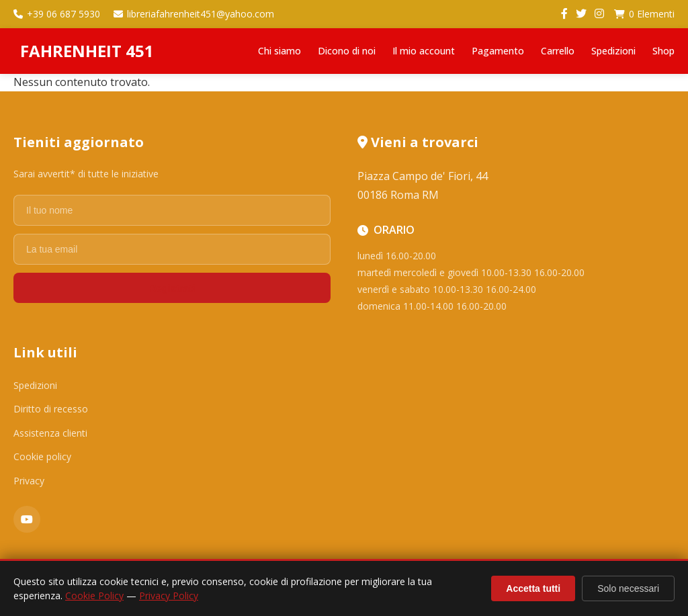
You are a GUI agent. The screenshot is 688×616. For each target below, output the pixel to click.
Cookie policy (42, 456)
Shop (663, 51)
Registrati (172, 288)
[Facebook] (564, 14)
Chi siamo (279, 51)
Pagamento (498, 51)
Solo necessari (628, 588)
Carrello (558, 51)
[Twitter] (581, 14)
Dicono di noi (347, 51)
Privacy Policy (169, 596)
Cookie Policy (94, 596)
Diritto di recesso (51, 409)
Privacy (29, 481)
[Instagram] (599, 14)
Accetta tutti (533, 588)
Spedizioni (613, 51)
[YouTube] (27, 519)
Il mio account (424, 51)
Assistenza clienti (50, 433)
